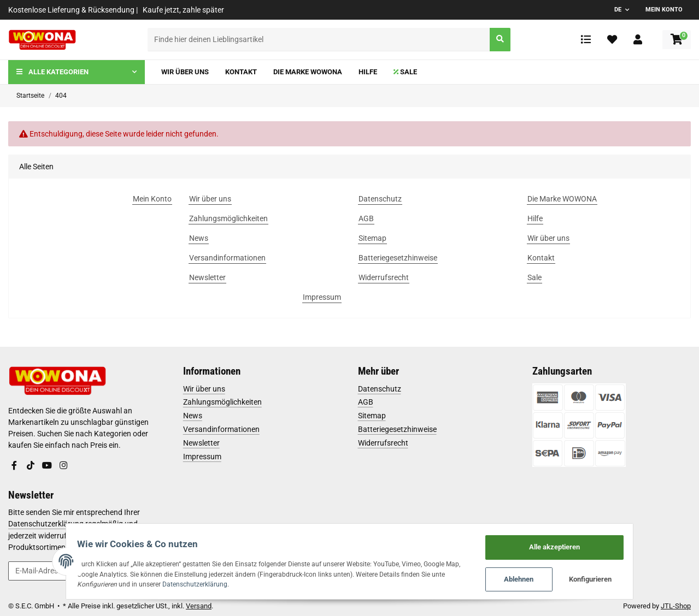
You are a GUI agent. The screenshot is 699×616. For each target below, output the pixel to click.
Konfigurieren (609, 578)
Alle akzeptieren (573, 544)
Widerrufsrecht (383, 443)
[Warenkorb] (677, 40)
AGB (366, 402)
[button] (638, 39)
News (193, 416)
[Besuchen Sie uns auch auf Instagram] (63, 465)
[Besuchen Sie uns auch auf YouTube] (47, 465)
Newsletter (201, 443)
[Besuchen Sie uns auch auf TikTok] (31, 465)
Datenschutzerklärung (181, 582)
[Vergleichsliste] (586, 39)
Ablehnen (537, 578)
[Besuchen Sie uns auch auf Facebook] (14, 465)
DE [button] (618, 10)
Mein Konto (664, 10)
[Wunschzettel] (612, 39)
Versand (199, 606)
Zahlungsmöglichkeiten (222, 402)
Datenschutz (380, 389)
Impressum (202, 457)
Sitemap (372, 416)
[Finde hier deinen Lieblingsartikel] (319, 40)
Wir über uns (204, 389)
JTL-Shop (676, 606)
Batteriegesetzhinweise (397, 429)
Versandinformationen (221, 429)
